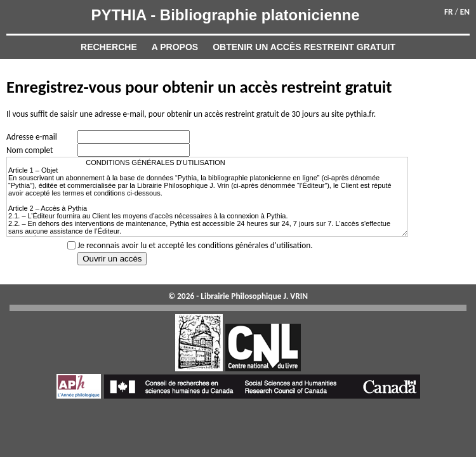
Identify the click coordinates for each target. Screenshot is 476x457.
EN (465, 12)
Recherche (109, 47)
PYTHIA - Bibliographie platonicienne (225, 15)
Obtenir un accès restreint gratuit (304, 47)
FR (449, 12)
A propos (175, 47)
